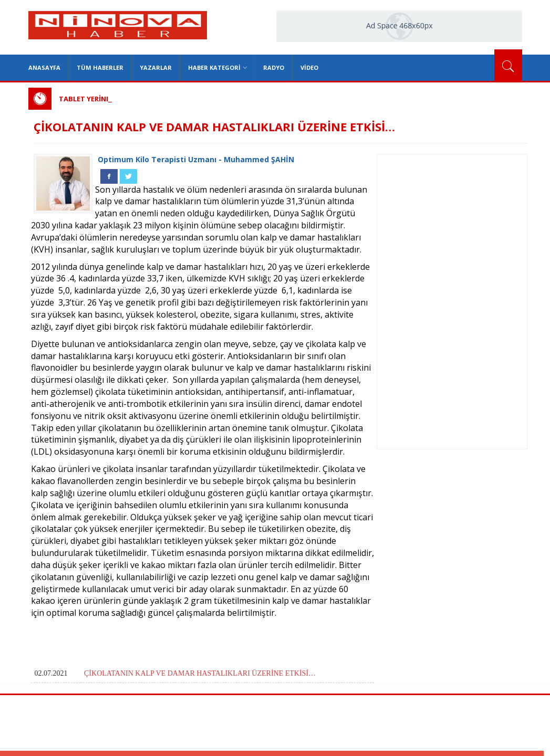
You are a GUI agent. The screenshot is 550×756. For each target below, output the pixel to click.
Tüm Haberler (100, 67)
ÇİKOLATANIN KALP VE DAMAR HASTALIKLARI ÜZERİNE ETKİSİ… (200, 673)
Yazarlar (156, 67)
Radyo (274, 67)
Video (309, 67)
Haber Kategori (217, 67)
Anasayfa (44, 67)
